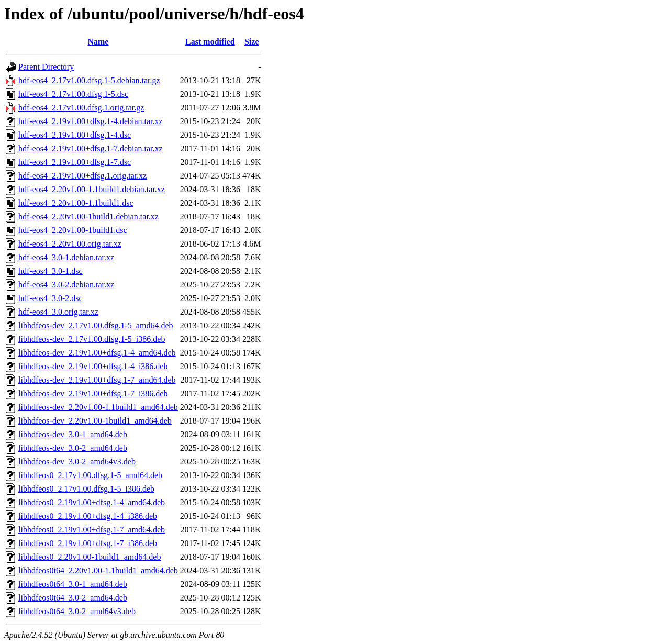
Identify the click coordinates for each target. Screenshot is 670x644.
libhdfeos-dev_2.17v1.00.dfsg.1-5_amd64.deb (96, 325)
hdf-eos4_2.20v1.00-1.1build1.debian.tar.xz (92, 189)
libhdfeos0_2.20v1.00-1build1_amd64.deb (90, 557)
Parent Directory (46, 67)
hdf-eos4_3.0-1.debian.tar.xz (66, 257)
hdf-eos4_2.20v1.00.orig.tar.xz (70, 244)
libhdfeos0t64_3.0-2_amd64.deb (73, 598)
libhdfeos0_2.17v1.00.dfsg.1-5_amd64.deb (90, 475)
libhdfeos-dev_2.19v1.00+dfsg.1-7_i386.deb (93, 393)
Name (98, 42)
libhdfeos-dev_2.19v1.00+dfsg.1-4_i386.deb (93, 366)
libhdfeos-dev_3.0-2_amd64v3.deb (77, 462)
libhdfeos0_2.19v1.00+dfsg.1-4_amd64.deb (92, 502)
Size (252, 42)
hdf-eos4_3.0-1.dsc (51, 271)
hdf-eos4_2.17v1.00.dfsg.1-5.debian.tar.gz (89, 80)
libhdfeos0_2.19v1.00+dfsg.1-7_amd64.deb (92, 530)
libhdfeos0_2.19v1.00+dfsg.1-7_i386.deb (88, 543)
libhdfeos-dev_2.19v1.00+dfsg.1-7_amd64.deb (97, 380)
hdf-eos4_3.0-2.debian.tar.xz (66, 285)
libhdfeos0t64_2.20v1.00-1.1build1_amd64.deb (98, 570)
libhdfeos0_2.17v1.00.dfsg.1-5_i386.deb (86, 489)
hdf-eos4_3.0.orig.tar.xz (58, 312)
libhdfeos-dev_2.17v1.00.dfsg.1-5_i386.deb (92, 339)
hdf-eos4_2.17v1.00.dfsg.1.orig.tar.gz (81, 108)
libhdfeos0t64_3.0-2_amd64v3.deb (77, 611)
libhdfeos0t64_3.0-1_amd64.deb (73, 584)
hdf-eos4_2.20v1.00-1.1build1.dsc (76, 203)
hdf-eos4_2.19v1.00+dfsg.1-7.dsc (75, 162)
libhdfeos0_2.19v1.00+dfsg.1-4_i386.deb (88, 516)
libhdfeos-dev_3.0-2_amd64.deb (73, 448)
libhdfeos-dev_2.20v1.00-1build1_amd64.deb (95, 421)
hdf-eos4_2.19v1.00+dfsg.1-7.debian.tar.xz (91, 148)
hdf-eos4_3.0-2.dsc (51, 298)
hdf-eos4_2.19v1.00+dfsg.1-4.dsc (75, 135)
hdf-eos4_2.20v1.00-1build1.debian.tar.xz (88, 216)
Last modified (210, 42)
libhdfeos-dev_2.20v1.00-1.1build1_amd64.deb (98, 407)
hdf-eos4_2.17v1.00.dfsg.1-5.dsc (73, 94)
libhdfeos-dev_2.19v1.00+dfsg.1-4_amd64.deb (97, 353)
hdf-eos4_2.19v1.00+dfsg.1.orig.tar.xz (82, 176)
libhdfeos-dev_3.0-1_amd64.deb (73, 434)
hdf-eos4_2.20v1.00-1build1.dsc (73, 230)
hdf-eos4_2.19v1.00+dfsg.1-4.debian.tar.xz (91, 121)
